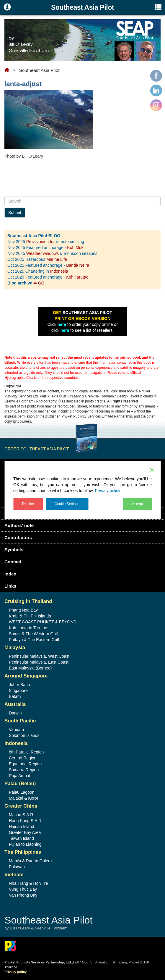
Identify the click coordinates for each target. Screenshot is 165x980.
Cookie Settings (67, 504)
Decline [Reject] (28, 504)
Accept (137, 504)
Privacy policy (108, 491)
